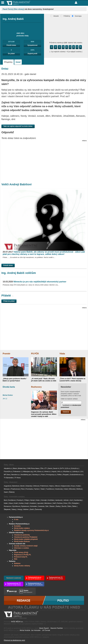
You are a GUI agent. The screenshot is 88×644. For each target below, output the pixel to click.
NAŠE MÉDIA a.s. (17, 622)
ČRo (42, 468)
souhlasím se (71, 406)
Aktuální (55, 16)
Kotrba (21, 503)
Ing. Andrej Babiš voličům (19, 273)
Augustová (7, 486)
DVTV (62, 468)
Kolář (16, 503)
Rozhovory (36, 387)
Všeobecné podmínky (22, 535)
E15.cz (68, 468)
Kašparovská (65, 486)
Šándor (52, 506)
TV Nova (18, 478)
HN (35, 472)
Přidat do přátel (9, 301)
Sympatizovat (32, 45)
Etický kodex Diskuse (22, 541)
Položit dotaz (11, 45)
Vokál (66, 489)
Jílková (57, 486)
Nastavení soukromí (14, 578)
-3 (52, 47)
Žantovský (38, 509)
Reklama (17, 563)
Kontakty (17, 526)
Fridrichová (44, 486)
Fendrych (20, 500)
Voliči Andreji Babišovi (16, 184)
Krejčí (27, 503)
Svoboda (41, 506)
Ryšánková (25, 506)
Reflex (60, 475)
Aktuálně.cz (8, 468)
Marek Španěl (44, 628)
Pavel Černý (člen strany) (13, 9)
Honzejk (44, 500)
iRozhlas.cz (67, 472)
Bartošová (16, 486)
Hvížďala (51, 500)
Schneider (34, 506)
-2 (56, 47)
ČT (46, 468)
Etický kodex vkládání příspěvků (26, 539)
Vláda (62, 354)
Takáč (43, 489)
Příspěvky (8, 62)
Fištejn (27, 500)
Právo (43, 475)
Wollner (26, 509)
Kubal (78, 486)
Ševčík (64, 506)
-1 (60, 47)
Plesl (23, 489)
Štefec (74, 506)
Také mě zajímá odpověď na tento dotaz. (18, 126)
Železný (12, 492)
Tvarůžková (50, 489)
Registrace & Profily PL (23, 555)
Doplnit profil (32, 54)
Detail (18, 62)
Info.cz (60, 472)
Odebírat (66, 412)
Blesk (15, 468)
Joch (71, 500)
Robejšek (75, 503)
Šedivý (58, 506)
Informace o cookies (21, 548)
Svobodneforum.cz (76, 475)
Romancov (7, 506)
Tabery (14, 509)
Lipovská (40, 503)
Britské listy (22, 468)
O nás (16, 519)
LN (82, 472)
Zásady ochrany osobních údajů (26, 546)
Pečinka (60, 503)
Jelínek (66, 500)
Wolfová (79, 489)
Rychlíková (16, 506)
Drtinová (36, 486)
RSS (16, 559)
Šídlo (69, 506)
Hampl (32, 500)
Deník (50, 468)
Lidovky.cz (76, 472)
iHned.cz (48, 472)
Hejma (51, 486)
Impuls (54, 472)
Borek (22, 486)
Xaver (6, 492)
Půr (70, 503)
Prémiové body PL (21, 557)
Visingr (20, 509)
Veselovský (59, 489)
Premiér (7, 354)
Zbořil (32, 509)
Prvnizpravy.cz (51, 475)
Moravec (7, 489)
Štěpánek (7, 509)
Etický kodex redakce (22, 528)
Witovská (72, 489)
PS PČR (35, 354)
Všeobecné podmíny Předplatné (26, 537)
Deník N (56, 468)
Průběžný (65, 16)
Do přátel (11, 54)
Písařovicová (15, 489)
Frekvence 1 (18, 472)
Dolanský (29, 486)
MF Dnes (7, 475)
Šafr (47, 506)
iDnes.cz (40, 472)
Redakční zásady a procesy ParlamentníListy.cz (31, 530)
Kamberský (78, 500)
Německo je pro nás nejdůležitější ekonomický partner (34, 282)
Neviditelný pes (26, 475)
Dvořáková (12, 500)
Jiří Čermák (46, 630)
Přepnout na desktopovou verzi (14, 640)
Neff (54, 503)
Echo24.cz (75, 468)
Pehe (65, 503)
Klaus (11, 503)
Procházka (29, 489)
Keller (6, 503)
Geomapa (77, 16)
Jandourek (59, 500)
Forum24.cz (8, 472)
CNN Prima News (33, 468)
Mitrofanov (48, 503)
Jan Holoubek (36, 630)
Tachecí (37, 489)
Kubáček (33, 503)
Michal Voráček (25, 630)
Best (5, 500)
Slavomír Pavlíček (57, 628)
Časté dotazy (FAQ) (21, 552)
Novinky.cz (36, 475)
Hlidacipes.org (28, 472)
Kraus (73, 486)
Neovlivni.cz (15, 475)
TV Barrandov (9, 478)
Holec (38, 500)
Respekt (66, 475)
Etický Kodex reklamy (22, 566)
